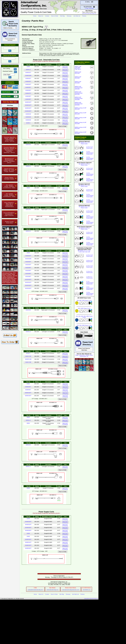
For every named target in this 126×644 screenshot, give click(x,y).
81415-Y (28, 353)
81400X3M (28, 120)
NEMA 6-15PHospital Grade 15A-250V (79, 98)
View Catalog (7, 68)
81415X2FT (28, 262)
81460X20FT (28, 548)
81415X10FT (28, 279)
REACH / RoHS (8, 96)
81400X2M (28, 117)
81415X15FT (28, 285)
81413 (28, 188)
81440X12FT (28, 525)
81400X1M (28, 114)
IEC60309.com (87, 590)
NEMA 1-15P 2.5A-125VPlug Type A (78, 68)
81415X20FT (28, 288)
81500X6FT (28, 390)
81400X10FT (28, 102)
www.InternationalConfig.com (89, 13)
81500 (28, 384)
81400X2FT (28, 78)
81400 (28, 67)
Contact (47, 16)
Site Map (62, 16)
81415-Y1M (28, 356)
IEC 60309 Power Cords (26, 617)
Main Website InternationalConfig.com (54, 635)
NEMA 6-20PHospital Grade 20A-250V (79, 104)
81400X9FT (28, 99)
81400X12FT (28, 105)
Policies (84, 16)
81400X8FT (28, 96)
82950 (28, 488)
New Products (8, 92)
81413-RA (28, 209)
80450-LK (28, 420)
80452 (28, 423)
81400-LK (28, 70)
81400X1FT (28, 73)
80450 (28, 417)
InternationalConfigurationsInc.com (71, 590)
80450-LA (28, 467)
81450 (28, 533)
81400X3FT (28, 81)
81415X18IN (28, 259)
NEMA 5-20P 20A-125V (78, 73)
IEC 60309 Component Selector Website (52, 638)
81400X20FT (28, 111)
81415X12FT (28, 282)
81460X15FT (28, 545)
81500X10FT (28, 393)
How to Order (55, 16)
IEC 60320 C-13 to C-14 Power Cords (30, 629)
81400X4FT (28, 84)
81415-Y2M (28, 362)
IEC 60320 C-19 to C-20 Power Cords (31, 630)
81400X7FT (28, 93)
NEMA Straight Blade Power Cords (32, 615)
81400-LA (28, 166)
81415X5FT (28, 271)
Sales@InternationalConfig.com (91, 599)
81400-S (28, 123)
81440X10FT (28, 522)
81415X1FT (28, 256)
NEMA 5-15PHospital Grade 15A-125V (79, 88)
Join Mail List (77, 16)
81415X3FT (28, 265)
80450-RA (28, 445)
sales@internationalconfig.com (35, 590)
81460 (28, 536)
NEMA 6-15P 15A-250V (78, 77)
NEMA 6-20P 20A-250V (78, 82)
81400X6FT (28, 90)
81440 (28, 519)
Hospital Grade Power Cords (47, 619)
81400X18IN (28, 75)
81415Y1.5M (28, 359)
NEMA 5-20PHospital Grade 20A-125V (79, 93)
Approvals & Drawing (65, 67)
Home (35, 16)
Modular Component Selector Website (50, 636)
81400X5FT (28, 87)
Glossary (69, 16)
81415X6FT (28, 274)
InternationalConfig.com (53, 590)
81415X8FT (28, 276)
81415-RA (28, 310)
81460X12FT (28, 542)
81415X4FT (28, 268)
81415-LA (28, 332)
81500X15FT (28, 396)
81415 (28, 253)
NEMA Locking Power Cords (28, 616)
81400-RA (28, 145)
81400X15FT (28, 108)
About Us (41, 16)
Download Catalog (8, 71)
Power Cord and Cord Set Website (47, 639)
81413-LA (28, 231)
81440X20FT (28, 530)
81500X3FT (28, 387)
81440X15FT (28, 527)
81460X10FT (28, 539)
